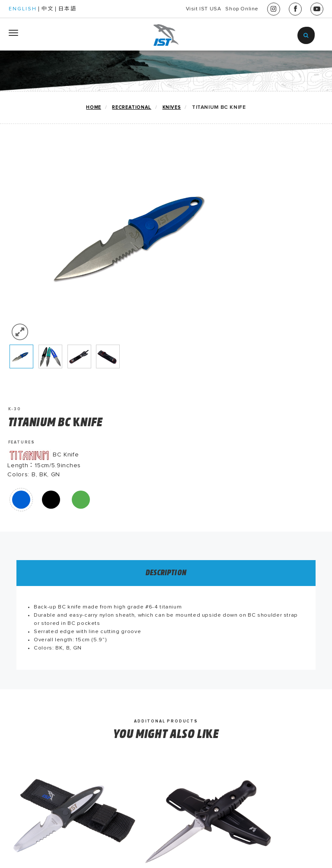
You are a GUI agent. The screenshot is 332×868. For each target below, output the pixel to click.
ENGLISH (23, 9)
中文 (48, 9)
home (93, 107)
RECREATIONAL (131, 107)
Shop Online (234, 9)
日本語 (67, 9)
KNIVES (171, 107)
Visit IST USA (180, 9)
